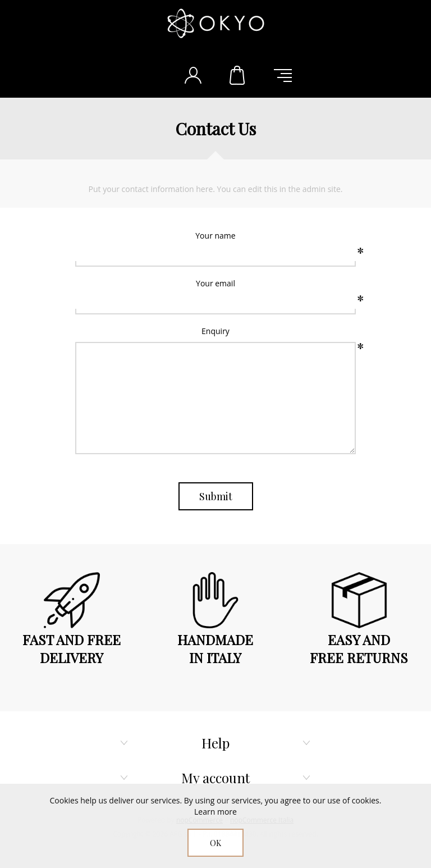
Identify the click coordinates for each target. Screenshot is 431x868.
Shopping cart (238, 75)
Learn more (215, 812)
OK (215, 843)
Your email (215, 283)
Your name (215, 236)
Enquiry (215, 331)
